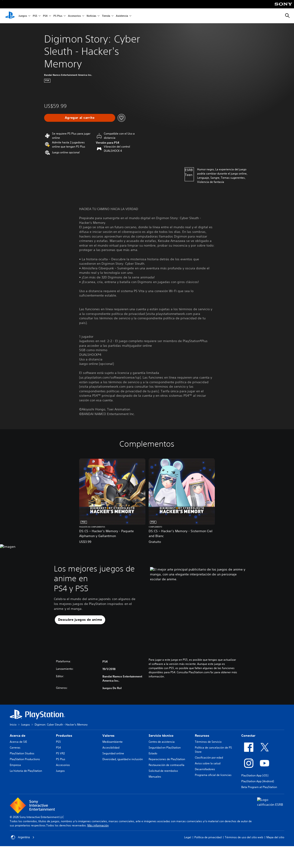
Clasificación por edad (209, 757)
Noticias (91, 16)
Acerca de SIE (18, 742)
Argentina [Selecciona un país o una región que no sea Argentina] (23, 837)
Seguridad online (113, 753)
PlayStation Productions (25, 759)
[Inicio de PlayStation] (10, 16)
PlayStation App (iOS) (255, 775)
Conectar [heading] (248, 736)
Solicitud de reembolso (163, 771)
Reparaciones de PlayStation (167, 759)
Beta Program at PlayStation (259, 787)
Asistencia (122, 16)
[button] (80, 620)
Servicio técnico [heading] (161, 736)
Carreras (15, 748)
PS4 (45, 16)
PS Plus (58, 16)
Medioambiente (113, 742)
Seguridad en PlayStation (165, 748)
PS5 (35, 16)
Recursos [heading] (202, 736)
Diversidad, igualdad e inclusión (123, 759)
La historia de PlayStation (26, 771)
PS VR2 (60, 753)
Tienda (106, 16)
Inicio (13, 724)
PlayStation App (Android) (258, 781)
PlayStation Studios (22, 753)
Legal (188, 837)
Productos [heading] (64, 736)
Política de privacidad (208, 837)
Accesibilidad (111, 748)
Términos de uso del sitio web (244, 837)
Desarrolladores (205, 769)
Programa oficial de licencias (213, 775)
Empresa (15, 765)
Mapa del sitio (275, 837)
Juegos (23, 16)
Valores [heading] (108, 736)
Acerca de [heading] (18, 736)
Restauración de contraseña (167, 765)
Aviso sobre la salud (208, 763)
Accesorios (74, 16)
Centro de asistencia (162, 742)
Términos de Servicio (208, 742)
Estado (153, 753)
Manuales (155, 777)
